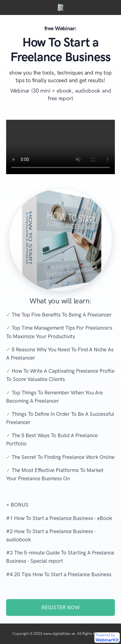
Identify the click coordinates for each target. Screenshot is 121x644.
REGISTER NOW (61, 607)
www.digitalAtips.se (59, 634)
